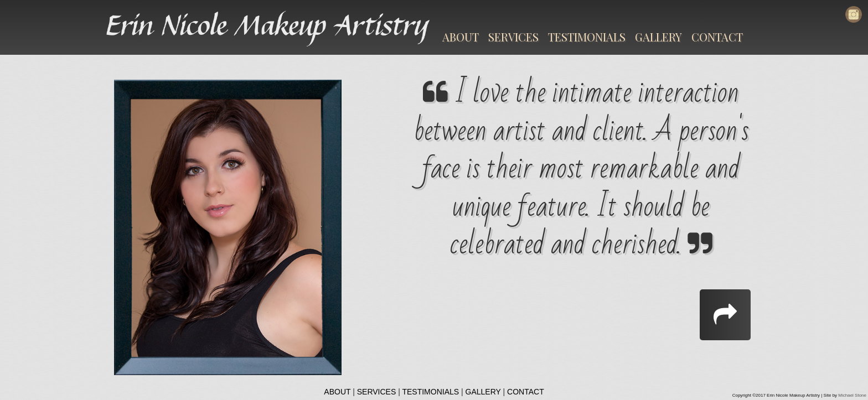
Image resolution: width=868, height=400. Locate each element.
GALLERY (658, 37)
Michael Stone (852, 395)
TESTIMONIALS (587, 37)
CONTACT (717, 37)
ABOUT (461, 37)
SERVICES (513, 37)
